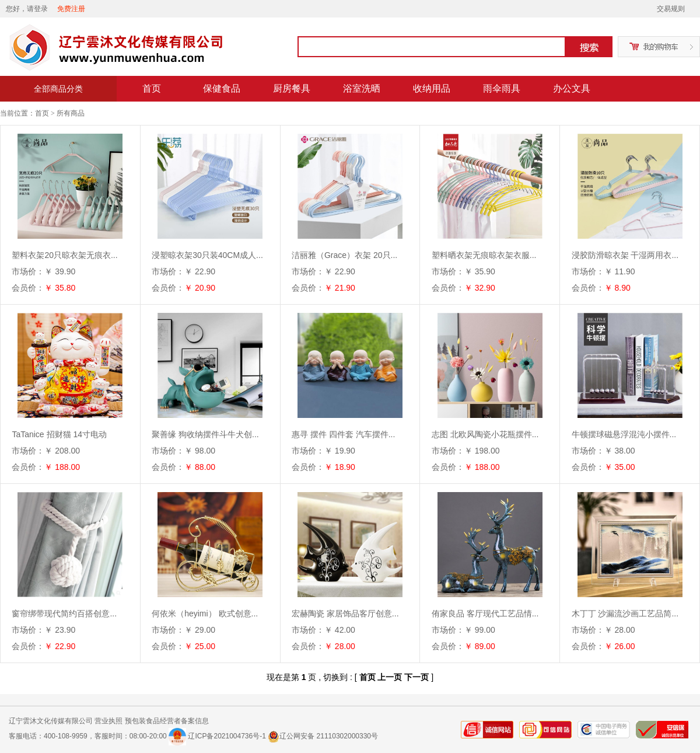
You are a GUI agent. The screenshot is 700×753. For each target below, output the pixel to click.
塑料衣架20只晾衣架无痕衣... (64, 255)
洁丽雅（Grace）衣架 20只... (344, 255)
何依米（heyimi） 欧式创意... (205, 613)
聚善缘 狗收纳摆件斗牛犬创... (205, 434)
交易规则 (671, 9)
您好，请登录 (27, 9)
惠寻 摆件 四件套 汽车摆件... (343, 434)
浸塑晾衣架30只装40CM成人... (207, 255)
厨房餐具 (292, 88)
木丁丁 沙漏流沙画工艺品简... (625, 613)
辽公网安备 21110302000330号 (323, 736)
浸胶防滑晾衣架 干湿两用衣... (625, 255)
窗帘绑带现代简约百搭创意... (64, 613)
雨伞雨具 (502, 88)
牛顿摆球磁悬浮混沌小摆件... (624, 434)
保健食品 (222, 88)
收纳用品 (432, 88)
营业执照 (108, 721)
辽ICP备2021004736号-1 (227, 736)
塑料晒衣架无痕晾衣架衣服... (484, 255)
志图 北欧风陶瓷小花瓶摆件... (485, 434)
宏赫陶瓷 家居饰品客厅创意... (345, 613)
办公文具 (572, 88)
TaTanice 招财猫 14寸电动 (59, 434)
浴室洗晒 (362, 88)
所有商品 (71, 113)
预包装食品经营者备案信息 (167, 721)
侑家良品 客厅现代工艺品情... (485, 613)
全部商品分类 (58, 89)
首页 (152, 88)
